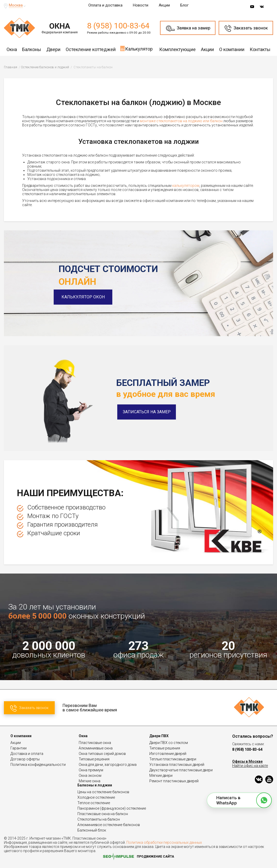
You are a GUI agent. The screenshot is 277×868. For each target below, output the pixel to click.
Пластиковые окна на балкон (103, 814)
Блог (184, 5)
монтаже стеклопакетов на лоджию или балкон (181, 121)
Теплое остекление (94, 803)
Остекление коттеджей (91, 49)
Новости (141, 5)
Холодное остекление (96, 797)
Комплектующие (177, 49)
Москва (16, 5)
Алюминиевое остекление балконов (109, 825)
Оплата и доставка (105, 5)
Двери (53, 49)
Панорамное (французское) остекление (112, 808)
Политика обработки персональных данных (164, 842)
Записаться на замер (147, 412)
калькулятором (186, 186)
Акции (164, 5)
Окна (12, 49)
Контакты (260, 49)
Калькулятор (136, 48)
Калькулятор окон (88, 297)
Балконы (32, 49)
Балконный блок (92, 830)
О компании (232, 49)
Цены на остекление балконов (103, 792)
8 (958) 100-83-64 (118, 26)
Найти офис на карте (250, 766)
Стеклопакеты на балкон (99, 819)
